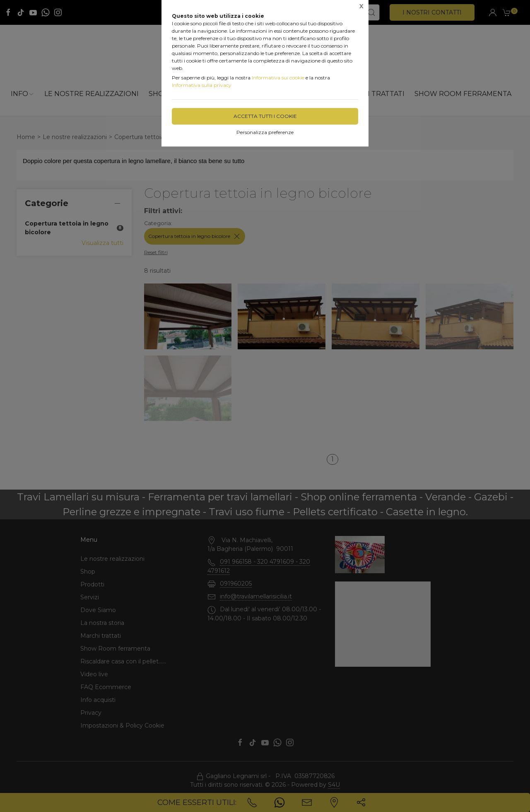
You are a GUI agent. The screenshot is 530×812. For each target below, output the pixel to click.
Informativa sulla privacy (202, 85)
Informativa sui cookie (278, 78)
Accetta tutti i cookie (265, 116)
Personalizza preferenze (265, 132)
